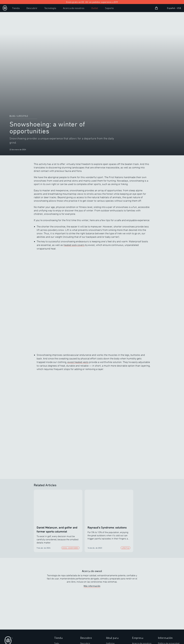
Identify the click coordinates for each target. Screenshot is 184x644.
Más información (92, 586)
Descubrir (32, 8)
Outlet (95, 8)
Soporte (109, 8)
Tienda (16, 8)
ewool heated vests (78, 362)
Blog (12, 116)
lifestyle (23, 116)
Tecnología (50, 8)
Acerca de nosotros (74, 8)
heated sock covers (74, 245)
